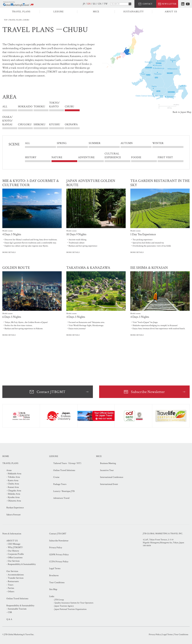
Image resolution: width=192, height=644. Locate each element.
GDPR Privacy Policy (59, 555)
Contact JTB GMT (58, 534)
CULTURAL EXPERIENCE (113, 156)
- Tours (10, 585)
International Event (109, 484)
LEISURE (58, 12)
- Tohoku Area (13, 477)
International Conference (112, 477)
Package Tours (60, 484)
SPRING (62, 143)
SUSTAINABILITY (134, 12)
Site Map (53, 589)
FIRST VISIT (165, 157)
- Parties (10, 588)
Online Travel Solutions (64, 470)
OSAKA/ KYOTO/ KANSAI (7, 121)
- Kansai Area (13, 487)
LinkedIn (183, 4)
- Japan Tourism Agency (63, 606)
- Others (10, 592)
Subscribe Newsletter (148, 392)
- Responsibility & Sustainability (21, 564)
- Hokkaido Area (14, 474)
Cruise (56, 477)
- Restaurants (13, 581)
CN (100, 4)
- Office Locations (14, 557)
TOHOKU (39, 107)
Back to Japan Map (182, 112)
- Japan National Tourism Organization (70, 609)
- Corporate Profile (15, 554)
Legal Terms (55, 568)
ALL (5, 107)
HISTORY (31, 157)
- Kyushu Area (13, 497)
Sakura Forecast (14, 515)
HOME (6, 456)
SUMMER (95, 143)
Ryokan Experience (15, 508)
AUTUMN (127, 143)
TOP (6, 20)
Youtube (188, 4)
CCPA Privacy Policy (59, 562)
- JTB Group (59, 600)
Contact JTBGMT (51, 392)
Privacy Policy (56, 548)
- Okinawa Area (14, 501)
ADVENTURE (86, 157)
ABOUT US (171, 12)
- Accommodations (15, 575)
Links (52, 596)
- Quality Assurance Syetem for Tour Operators (73, 603)
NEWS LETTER (169, 4)
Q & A (9, 619)
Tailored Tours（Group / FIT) (67, 463)
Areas (9, 470)
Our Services (12, 571)
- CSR (9, 612)
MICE (96, 12)
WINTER (158, 143)
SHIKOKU (39, 124)
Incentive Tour (107, 470)
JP (84, 4)
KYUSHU (55, 124)
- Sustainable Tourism (16, 609)
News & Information (12, 534)
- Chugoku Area (14, 491)
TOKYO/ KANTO (54, 107)
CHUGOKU (25, 124)
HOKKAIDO (25, 107)
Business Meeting (108, 463)
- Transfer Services (15, 578)
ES (94, 4)
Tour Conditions (57, 582)
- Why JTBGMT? (15, 547)
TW (106, 4)
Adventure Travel (61, 498)
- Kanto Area (12, 480)
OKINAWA (71, 124)
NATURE (57, 157)
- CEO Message (13, 544)
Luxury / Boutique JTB (64, 491)
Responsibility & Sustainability (20, 606)
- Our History (13, 551)
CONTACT (147, 4)
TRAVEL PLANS (21, 12)
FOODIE (136, 157)
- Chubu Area (13, 484)
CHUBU (69, 107)
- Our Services (13, 561)
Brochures (54, 575)
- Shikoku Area (13, 494)
